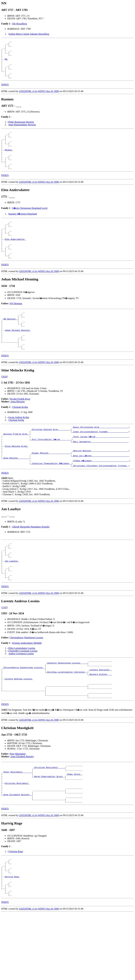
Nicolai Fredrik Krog (20, 430)
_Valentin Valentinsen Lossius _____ (67, 708)
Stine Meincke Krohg (16, 480)
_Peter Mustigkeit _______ (17, 825)
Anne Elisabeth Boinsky (22, 808)
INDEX (5, 92)
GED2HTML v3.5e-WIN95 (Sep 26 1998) (39, 99)
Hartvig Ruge (12, 940)
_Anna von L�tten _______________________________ (101, 491)
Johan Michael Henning (18, 357)
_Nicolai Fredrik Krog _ (16, 466)
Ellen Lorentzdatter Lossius (22, 692)
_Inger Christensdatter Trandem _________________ (100, 464)
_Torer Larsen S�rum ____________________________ (101, 469)
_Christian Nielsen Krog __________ (51, 461)
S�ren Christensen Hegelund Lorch (30, 223)
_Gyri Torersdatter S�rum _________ (51, 472)
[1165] (4, 651)
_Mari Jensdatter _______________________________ (100, 475)
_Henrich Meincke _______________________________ (100, 486)
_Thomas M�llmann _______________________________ (101, 496)
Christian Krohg (20, 438)
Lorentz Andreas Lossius (19, 727)
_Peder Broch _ (74, 828)
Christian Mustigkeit (17, 839)
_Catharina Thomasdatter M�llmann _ (51, 499)
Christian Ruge (16, 911)
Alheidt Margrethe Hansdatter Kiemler (31, 563)
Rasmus (9, 162)
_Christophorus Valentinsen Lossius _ (24, 713)
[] (4, 514)
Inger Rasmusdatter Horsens (22, 132)
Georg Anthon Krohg (19, 448)
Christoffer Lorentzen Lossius (23, 695)
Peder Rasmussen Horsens (21, 130)
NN (6, 63)
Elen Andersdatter (15, 259)
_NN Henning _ (10, 344)
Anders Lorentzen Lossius (21, 698)
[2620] (4, 407)
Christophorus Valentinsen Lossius (26, 682)
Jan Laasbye (12, 601)
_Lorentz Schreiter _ (100, 716)
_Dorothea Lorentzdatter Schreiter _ (67, 719)
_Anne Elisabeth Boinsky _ (17, 853)
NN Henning (16, 327)
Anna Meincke (18, 432)
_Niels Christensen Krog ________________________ (100, 458)
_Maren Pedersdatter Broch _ (49, 831)
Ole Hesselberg (20, 24)
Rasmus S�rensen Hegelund (23, 229)
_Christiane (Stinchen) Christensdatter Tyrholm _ (100, 502)
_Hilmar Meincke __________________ (51, 488)
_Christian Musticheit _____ (49, 820)
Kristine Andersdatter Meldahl (27, 687)
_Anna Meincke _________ (16, 494)
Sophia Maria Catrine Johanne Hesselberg (29, 34)
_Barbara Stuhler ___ (100, 721)
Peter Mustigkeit (18, 805)
